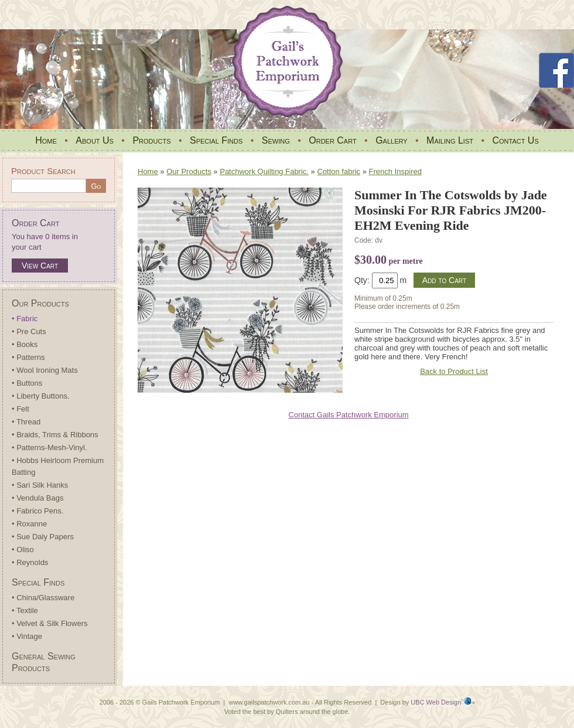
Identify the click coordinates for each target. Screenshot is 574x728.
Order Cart (332, 140)
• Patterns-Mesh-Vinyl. (49, 448)
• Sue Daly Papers (43, 537)
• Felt (20, 409)
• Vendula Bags (37, 498)
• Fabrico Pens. (37, 511)
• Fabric (25, 319)
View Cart (40, 266)
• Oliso (23, 550)
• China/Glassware (43, 598)
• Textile (25, 610)
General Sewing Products (44, 662)
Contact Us (515, 140)
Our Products (40, 303)
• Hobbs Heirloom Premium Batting (58, 466)
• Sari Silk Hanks (40, 485)
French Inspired (395, 171)
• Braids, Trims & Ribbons (55, 435)
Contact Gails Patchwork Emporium (348, 415)
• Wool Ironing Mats (45, 370)
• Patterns (28, 357)
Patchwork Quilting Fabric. (264, 171)
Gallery (391, 140)
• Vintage (27, 636)
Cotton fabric (339, 171)
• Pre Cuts (29, 331)
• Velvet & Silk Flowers (50, 623)
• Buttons (27, 383)
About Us (95, 140)
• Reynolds (30, 562)
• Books (25, 344)
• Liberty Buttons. (41, 396)
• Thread (26, 422)
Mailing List (450, 140)
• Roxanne (29, 524)
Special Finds (216, 140)
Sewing (276, 140)
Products (151, 140)
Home (46, 140)
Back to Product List (454, 371)
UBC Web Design (436, 702)
